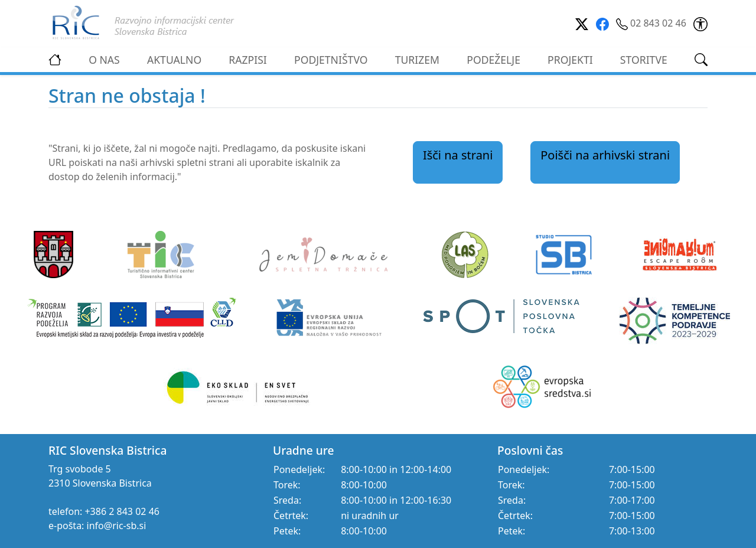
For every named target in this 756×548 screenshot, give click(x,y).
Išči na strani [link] (458, 155)
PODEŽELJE (493, 60)
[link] (700, 23)
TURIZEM (417, 60)
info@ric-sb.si (117, 526)
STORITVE (644, 60)
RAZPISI (247, 60)
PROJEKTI (570, 60)
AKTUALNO (174, 60)
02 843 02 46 (652, 23)
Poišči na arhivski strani (605, 155)
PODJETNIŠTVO (331, 60)
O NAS (104, 60)
